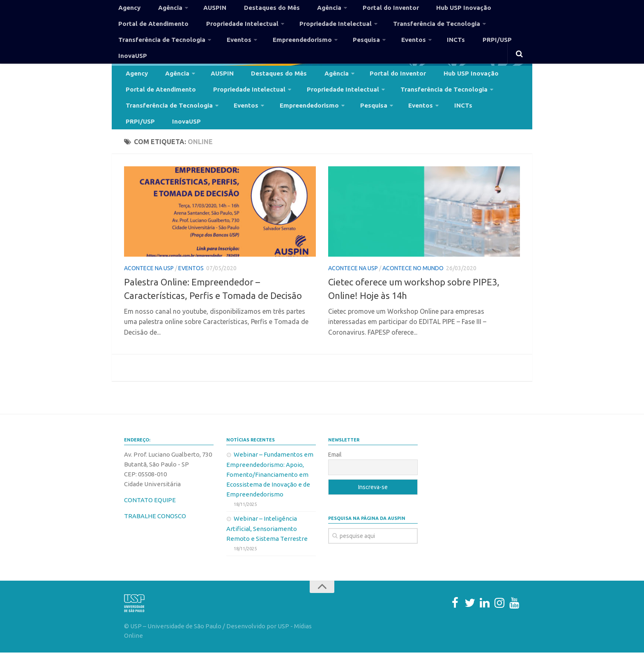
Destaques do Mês (253, 10)
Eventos (231, 51)
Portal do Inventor (360, 10)
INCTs (429, 51)
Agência (162, 10)
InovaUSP (503, 51)
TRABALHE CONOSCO (155, 534)
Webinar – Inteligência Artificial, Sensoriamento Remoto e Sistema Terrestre (267, 547)
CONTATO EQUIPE (150, 518)
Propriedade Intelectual (230, 30)
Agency (128, 10)
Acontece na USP (149, 287)
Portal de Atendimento (151, 30)
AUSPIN (202, 10)
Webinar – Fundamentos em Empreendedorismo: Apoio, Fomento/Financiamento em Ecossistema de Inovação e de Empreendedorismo (270, 493)
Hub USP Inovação (426, 10)
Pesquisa (349, 51)
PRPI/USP (463, 51)
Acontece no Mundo (413, 287)
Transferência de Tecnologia (411, 30)
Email (335, 473)
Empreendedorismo (289, 51)
